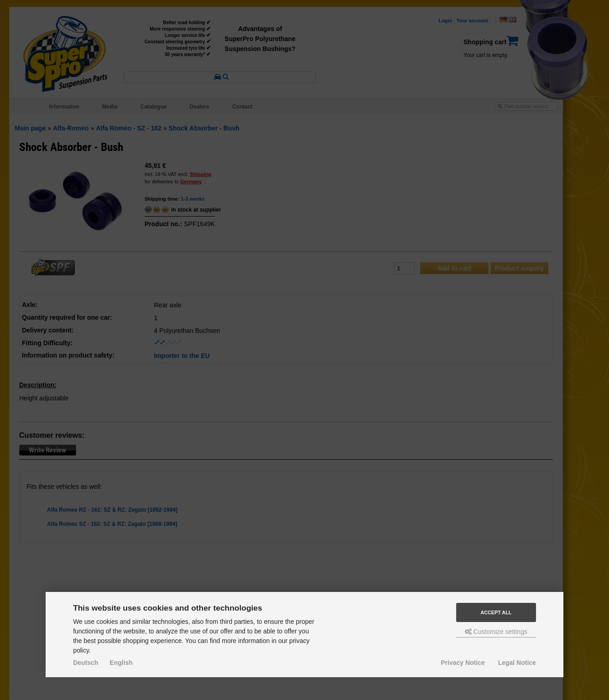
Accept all (496, 612)
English (121, 663)
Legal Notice (517, 663)
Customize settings (496, 632)
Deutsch (86, 663)
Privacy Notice (463, 663)
